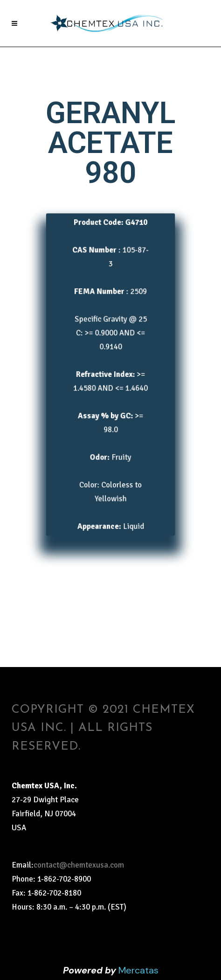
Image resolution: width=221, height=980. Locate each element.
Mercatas (138, 970)
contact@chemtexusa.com (79, 865)
